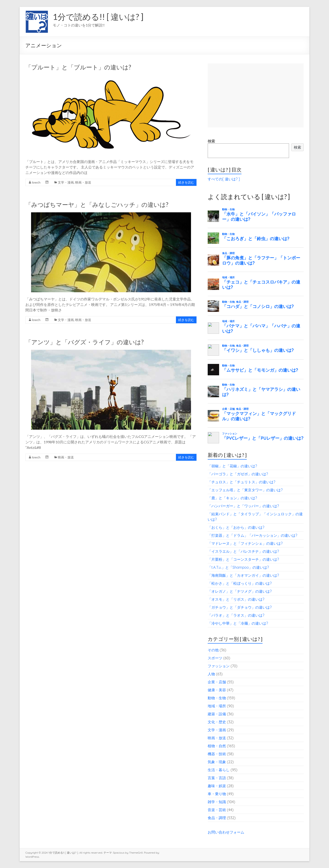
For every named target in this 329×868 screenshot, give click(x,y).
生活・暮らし (219, 770)
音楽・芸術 (217, 810)
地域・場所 (217, 706)
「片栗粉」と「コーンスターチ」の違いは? (243, 559)
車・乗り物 (217, 794)
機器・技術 (217, 754)
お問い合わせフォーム (226, 832)
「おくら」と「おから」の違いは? (236, 527)
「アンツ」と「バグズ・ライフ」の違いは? (85, 342)
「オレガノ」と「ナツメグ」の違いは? (240, 591)
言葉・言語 (217, 778)
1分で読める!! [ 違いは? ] (98, 17)
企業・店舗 (217, 682)
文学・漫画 (66, 182)
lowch (36, 182)
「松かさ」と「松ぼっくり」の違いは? (240, 583)
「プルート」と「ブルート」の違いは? (78, 67)
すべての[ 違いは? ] (224, 179)
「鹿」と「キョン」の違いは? (232, 498)
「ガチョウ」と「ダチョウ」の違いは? (240, 607)
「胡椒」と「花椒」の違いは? (232, 466)
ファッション (219, 666)
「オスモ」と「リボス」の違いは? (236, 599)
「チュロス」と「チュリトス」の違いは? (241, 482)
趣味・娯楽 (217, 786)
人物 (211, 674)
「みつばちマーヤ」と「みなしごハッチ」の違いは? (97, 205)
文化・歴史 (217, 722)
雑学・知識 (217, 802)
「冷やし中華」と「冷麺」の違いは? (238, 623)
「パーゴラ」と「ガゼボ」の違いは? (238, 474)
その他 (213, 650)
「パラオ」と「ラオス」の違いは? (236, 615)
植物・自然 (217, 746)
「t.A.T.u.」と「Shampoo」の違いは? (238, 567)
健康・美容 (217, 690)
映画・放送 (83, 182)
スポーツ (215, 658)
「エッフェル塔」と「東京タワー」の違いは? (245, 490)
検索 (211, 141)
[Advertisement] (256, 95)
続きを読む (186, 182)
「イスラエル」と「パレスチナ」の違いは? (243, 551)
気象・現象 (217, 762)
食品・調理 (217, 818)
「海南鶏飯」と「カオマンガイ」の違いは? (243, 575)
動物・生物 (217, 698)
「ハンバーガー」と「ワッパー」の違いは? (243, 506)
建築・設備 (217, 714)
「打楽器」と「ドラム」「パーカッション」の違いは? (252, 535)
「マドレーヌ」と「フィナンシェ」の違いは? (245, 543)
